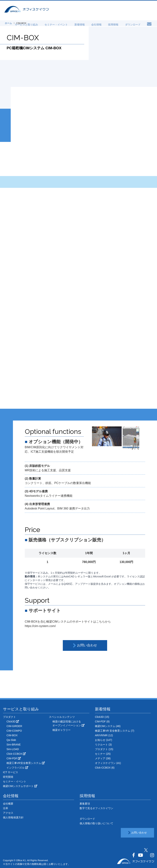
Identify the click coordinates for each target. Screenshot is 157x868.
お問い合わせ (85, 645)
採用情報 (116, 24)
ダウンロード (134, 24)
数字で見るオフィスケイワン (96, 808)
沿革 (6, 808)
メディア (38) (103, 758)
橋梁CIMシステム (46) (108, 726)
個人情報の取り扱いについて (96, 823)
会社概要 (8, 804)
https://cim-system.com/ (40, 626)
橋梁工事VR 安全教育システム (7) (115, 731)
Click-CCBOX (16, 754)
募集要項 (85, 804)
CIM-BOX (12, 735)
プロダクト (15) (104, 749)
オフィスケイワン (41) (108, 763)
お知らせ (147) (104, 740)
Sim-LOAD (13, 749)
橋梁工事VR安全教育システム (26, 763)
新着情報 (87, 24)
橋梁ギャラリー (62, 730)
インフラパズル (17, 768)
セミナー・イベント (66, 24)
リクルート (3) (103, 745)
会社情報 (102, 24)
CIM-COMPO (14, 731)
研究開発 (8, 777)
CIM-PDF (14, 758)
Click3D (13, 721)
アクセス (8, 813)
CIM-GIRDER (14, 726)
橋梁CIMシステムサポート (20, 786)
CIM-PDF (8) (102, 721)
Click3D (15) (102, 717)
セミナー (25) (103, 754)
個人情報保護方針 (13, 817)
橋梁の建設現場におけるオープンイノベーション (69, 723)
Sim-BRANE (14, 745)
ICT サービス (11, 772)
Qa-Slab (11, 740)
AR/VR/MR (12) (104, 735)
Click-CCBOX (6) (105, 768)
